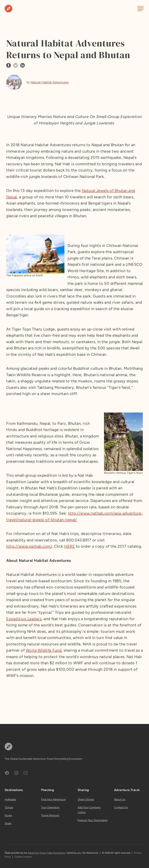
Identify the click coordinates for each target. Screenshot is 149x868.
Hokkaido (10, 799)
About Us (120, 799)
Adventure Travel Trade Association (47, 853)
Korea (8, 815)
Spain (8, 823)
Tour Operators (50, 807)
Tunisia (9, 807)
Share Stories (86, 799)
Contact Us (121, 807)
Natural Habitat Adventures (50, 82)
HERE (69, 546)
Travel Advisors (50, 815)
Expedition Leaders (24, 619)
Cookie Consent (23, 857)
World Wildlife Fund (44, 650)
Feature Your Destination (93, 820)
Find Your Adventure (53, 799)
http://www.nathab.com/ (29, 546)
